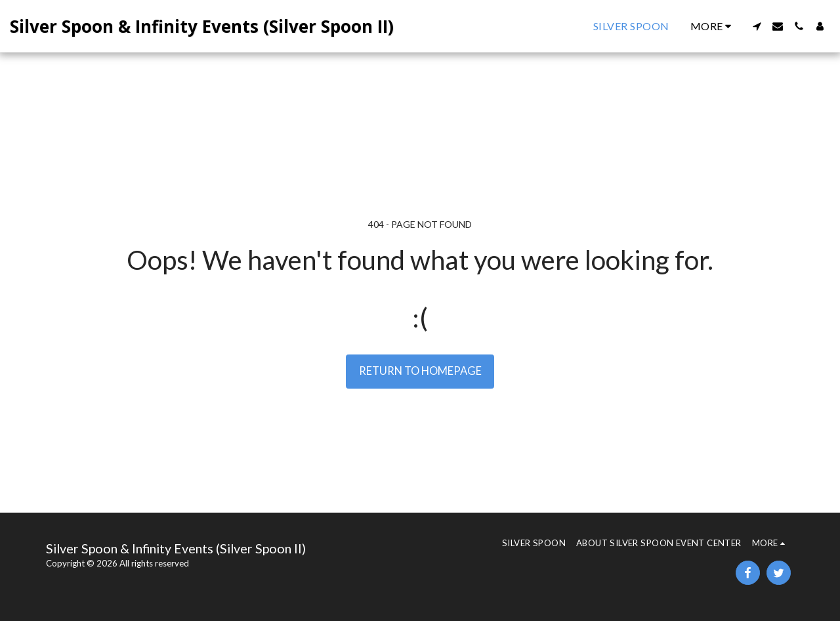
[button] (757, 26)
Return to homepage (420, 371)
